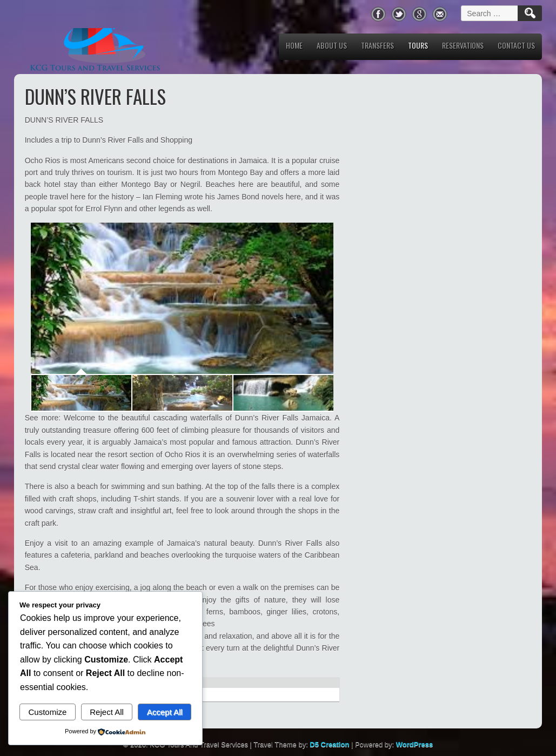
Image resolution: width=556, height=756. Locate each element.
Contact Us (516, 45)
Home (294, 45)
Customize (47, 712)
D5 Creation (329, 744)
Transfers (377, 45)
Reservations (463, 45)
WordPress (414, 744)
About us (332, 45)
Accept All (165, 712)
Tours (418, 45)
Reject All (107, 712)
